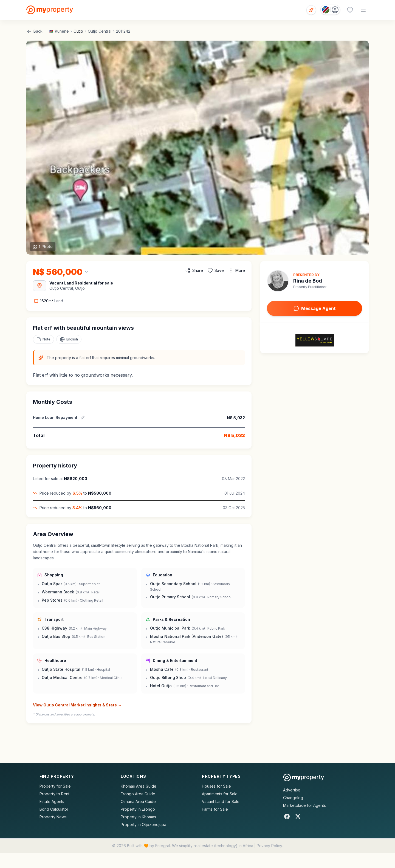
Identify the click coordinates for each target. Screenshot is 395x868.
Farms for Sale (215, 809)
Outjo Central (100, 31)
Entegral (163, 846)
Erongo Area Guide (138, 794)
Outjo (78, 31)
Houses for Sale (216, 786)
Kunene (62, 31)
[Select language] (69, 339)
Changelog (293, 798)
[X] (298, 816)
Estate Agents (52, 801)
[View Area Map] (39, 286)
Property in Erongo (138, 809)
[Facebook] (287, 816)
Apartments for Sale (220, 794)
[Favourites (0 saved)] (350, 10)
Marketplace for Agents (304, 805)
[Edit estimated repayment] (83, 418)
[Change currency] (61, 272)
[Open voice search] (311, 10)
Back (34, 31)
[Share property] (194, 270)
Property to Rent (54, 794)
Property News (53, 817)
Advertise (292, 790)
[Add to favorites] (216, 270)
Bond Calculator (54, 809)
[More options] (237, 270)
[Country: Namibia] (330, 10)
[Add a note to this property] (43, 339)
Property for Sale (55, 786)
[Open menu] (363, 10)
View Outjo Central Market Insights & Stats (77, 705)
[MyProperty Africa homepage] (304, 777)
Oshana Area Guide (138, 801)
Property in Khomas (138, 817)
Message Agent (315, 308)
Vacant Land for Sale (221, 801)
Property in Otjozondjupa (143, 825)
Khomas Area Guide (139, 786)
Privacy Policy (269, 846)
